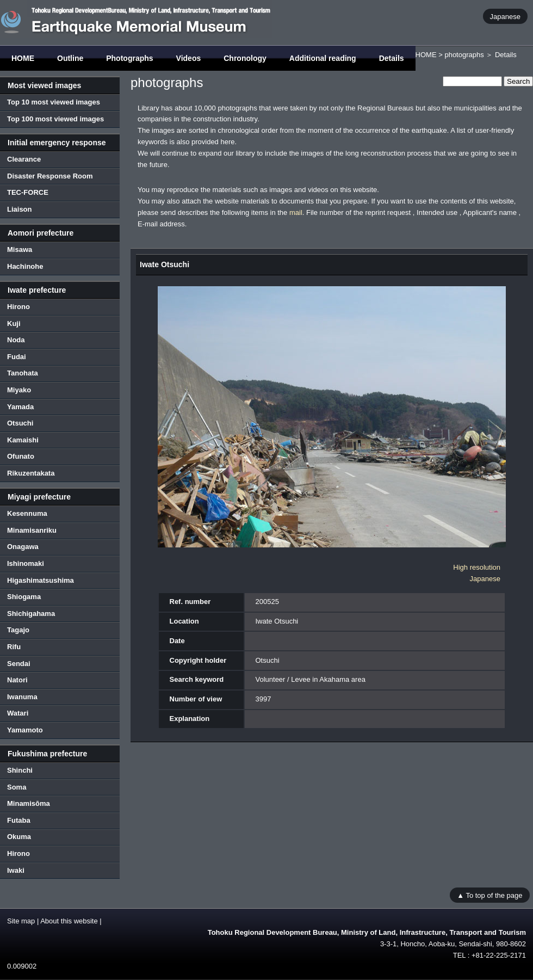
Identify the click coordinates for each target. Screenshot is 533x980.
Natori (17, 680)
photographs (464, 55)
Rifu (14, 647)
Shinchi (20, 770)
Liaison (20, 209)
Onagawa (23, 547)
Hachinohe (25, 266)
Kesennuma (27, 513)
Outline (70, 58)
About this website (69, 921)
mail (296, 212)
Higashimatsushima (41, 580)
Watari (18, 713)
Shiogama (24, 597)
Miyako (19, 390)
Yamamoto (25, 730)
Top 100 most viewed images (55, 119)
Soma (17, 787)
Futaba (19, 820)
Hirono (18, 307)
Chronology (245, 58)
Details (392, 58)
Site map (21, 921)
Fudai (17, 357)
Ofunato (21, 456)
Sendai (19, 664)
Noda (16, 340)
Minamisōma (29, 803)
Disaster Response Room (50, 176)
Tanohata (23, 373)
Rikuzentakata (31, 473)
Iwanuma (22, 697)
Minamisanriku (32, 530)
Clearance (24, 159)
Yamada (20, 407)
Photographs (129, 58)
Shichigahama (31, 614)
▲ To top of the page (489, 895)
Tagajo (18, 630)
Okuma (19, 837)
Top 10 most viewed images (54, 102)
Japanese (505, 16)
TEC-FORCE (28, 192)
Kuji (14, 323)
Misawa (20, 249)
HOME (23, 58)
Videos (189, 58)
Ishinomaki (26, 563)
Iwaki (16, 870)
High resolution (477, 567)
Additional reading (323, 58)
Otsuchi (20, 423)
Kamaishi (23, 440)
